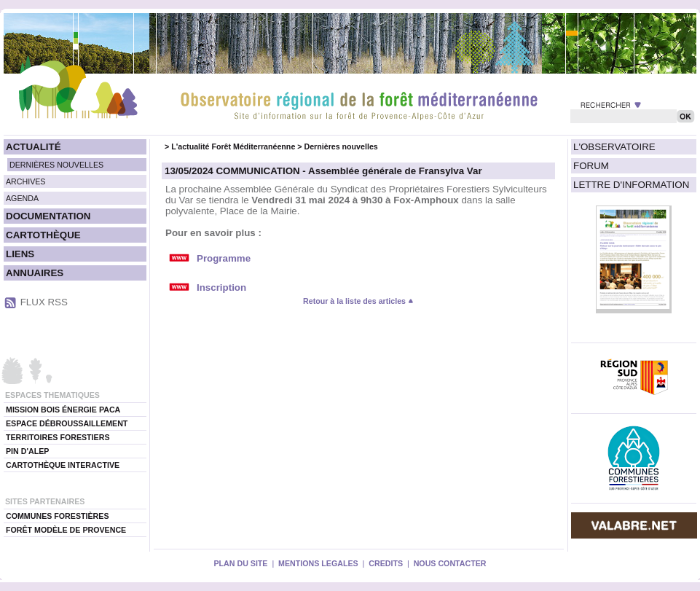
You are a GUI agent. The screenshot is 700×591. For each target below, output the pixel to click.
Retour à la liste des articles (358, 301)
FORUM (591, 166)
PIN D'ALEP (27, 451)
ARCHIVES (25, 181)
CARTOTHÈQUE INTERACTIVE (63, 465)
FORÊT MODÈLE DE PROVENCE (66, 530)
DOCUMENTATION (48, 216)
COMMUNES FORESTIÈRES (58, 516)
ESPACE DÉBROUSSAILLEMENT (67, 423)
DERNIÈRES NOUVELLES (56, 165)
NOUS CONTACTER (450, 563)
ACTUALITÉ (34, 147)
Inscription (221, 287)
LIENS (20, 254)
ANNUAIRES (35, 273)
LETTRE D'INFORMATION (631, 185)
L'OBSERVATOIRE (614, 147)
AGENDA (22, 198)
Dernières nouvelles (341, 146)
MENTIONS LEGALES (318, 563)
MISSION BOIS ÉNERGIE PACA (63, 410)
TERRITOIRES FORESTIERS (58, 437)
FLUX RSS (44, 302)
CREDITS (386, 563)
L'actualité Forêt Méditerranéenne (233, 146)
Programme (224, 258)
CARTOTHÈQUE (43, 235)
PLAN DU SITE (240, 563)
